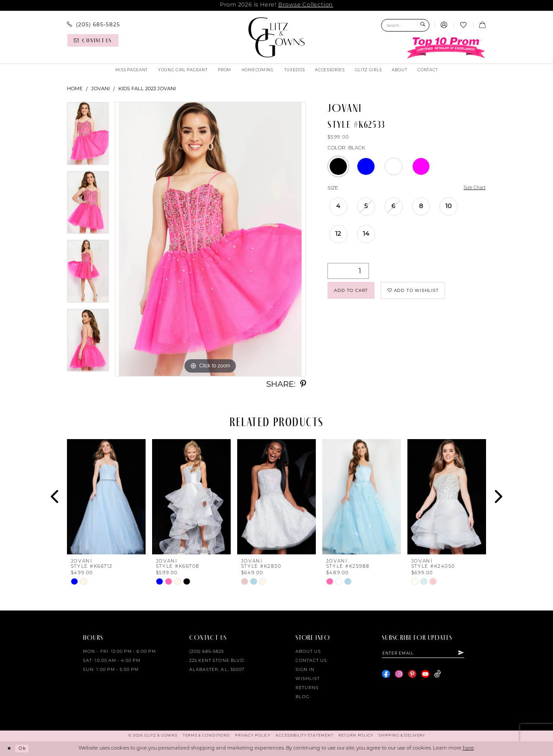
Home (75, 89)
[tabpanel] (88, 136)
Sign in (305, 670)
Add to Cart (353, 292)
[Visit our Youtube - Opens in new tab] (425, 675)
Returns (307, 688)
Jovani (100, 89)
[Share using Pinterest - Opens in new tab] (303, 384)
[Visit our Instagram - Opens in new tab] (399, 675)
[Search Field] (405, 25)
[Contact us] (93, 40)
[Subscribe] (468, 653)
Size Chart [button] (473, 188)
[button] (444, 25)
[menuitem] (94, 25)
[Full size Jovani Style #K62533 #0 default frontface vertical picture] (210, 239)
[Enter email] (427, 653)
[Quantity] (348, 271)
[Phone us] (94, 25)
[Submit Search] (423, 25)
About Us (308, 652)
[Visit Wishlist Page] (463, 25)
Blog (302, 697)
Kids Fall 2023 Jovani (147, 89)
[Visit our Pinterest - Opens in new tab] (412, 675)
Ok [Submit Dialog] (24, 748)
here (468, 748)
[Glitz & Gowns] (277, 37)
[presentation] (106, 497)
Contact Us (311, 661)
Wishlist (308, 679)
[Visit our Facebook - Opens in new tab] (386, 675)
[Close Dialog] (10, 749)
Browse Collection (306, 5)
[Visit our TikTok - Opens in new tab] (437, 675)
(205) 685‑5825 (207, 652)
